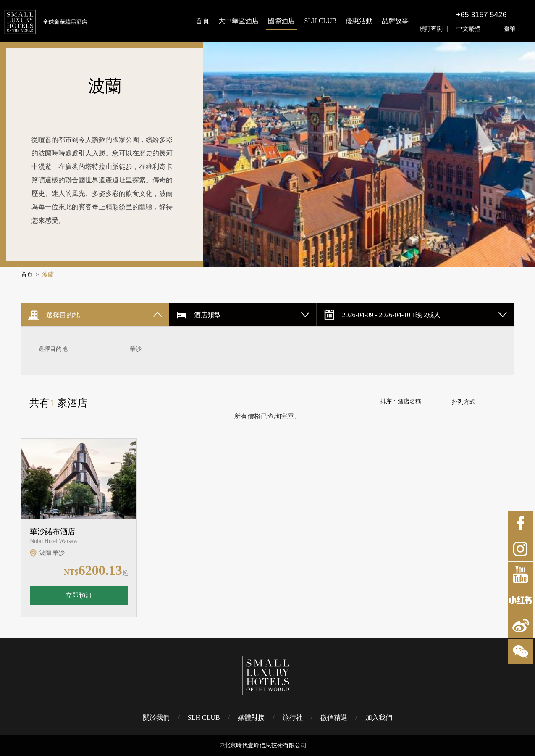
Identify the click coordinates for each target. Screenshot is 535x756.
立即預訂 (79, 595)
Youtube (520, 574)
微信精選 (334, 718)
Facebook (520, 523)
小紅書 (520, 600)
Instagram (520, 549)
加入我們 (379, 718)
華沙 (136, 349)
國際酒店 (281, 21)
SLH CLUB (320, 21)
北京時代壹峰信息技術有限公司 (265, 745)
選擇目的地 (53, 349)
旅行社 (293, 718)
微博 (520, 626)
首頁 (202, 21)
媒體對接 (251, 718)
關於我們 (156, 718)
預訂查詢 (431, 29)
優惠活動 (359, 21)
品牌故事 (395, 21)
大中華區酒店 (239, 21)
